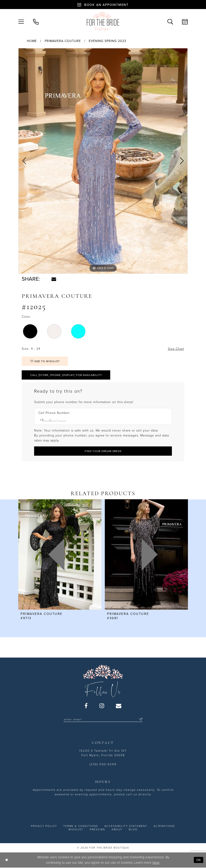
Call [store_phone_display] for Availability (66, 375)
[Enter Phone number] (101, 420)
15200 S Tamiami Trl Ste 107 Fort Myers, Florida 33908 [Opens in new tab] (103, 753)
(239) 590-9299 (103, 764)
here (156, 863)
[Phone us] (36, 21)
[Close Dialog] (7, 860)
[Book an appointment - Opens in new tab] (103, 5)
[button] (21, 21)
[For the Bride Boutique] (103, 21)
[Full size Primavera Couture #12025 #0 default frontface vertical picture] (103, 161)
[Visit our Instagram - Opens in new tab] (102, 706)
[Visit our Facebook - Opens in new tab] (86, 706)
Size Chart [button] (176, 349)
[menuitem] (21, 21)
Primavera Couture (63, 41)
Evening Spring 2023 (108, 41)
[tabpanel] (103, 161)
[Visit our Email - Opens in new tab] (119, 706)
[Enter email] (103, 719)
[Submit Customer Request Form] (103, 451)
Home (32, 41)
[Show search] (170, 21)
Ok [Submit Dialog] (199, 860)
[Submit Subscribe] (140, 719)
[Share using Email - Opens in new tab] (54, 279)
